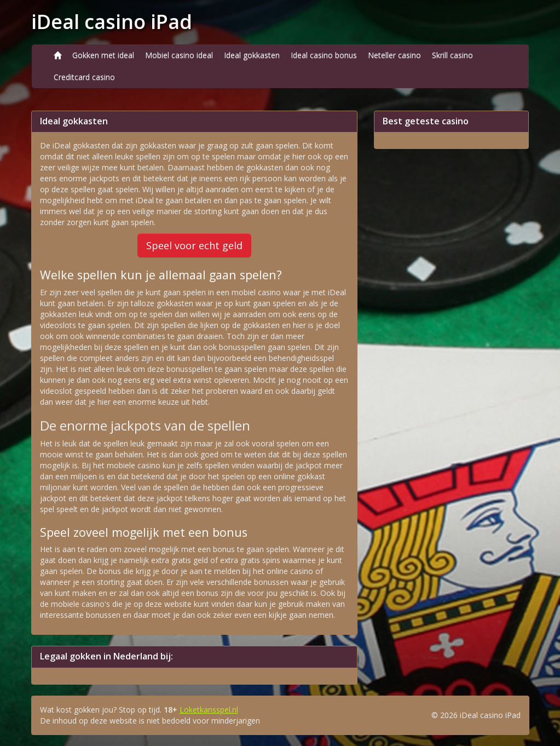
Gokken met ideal (103, 55)
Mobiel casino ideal (179, 55)
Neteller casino (394, 55)
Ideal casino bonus (324, 55)
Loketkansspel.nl (209, 710)
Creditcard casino (84, 77)
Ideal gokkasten (252, 55)
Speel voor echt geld (194, 245)
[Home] (57, 55)
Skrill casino (452, 55)
